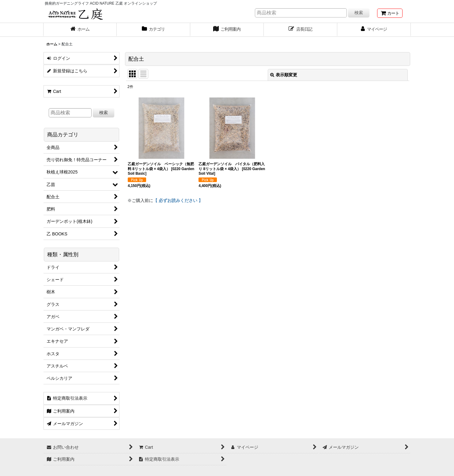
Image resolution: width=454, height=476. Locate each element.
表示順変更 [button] (284, 75)
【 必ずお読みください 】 (178, 200)
